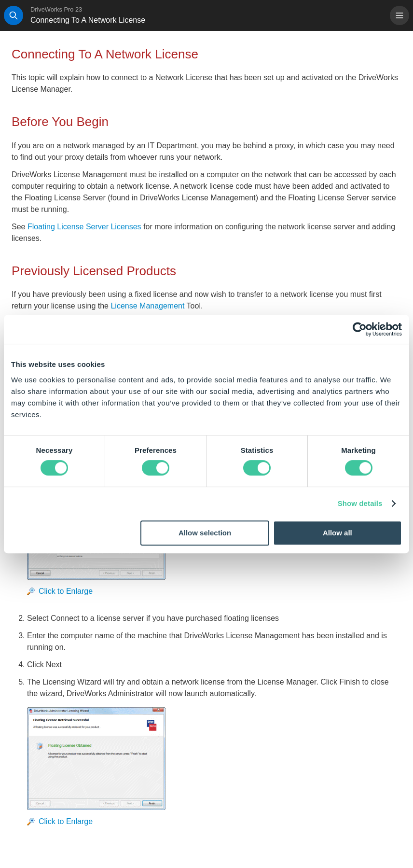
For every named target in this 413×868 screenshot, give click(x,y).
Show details (360, 503)
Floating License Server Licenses (84, 227)
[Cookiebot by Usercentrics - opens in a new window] (360, 329)
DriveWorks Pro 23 (56, 9)
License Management (147, 306)
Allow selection (205, 533)
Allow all (337, 533)
